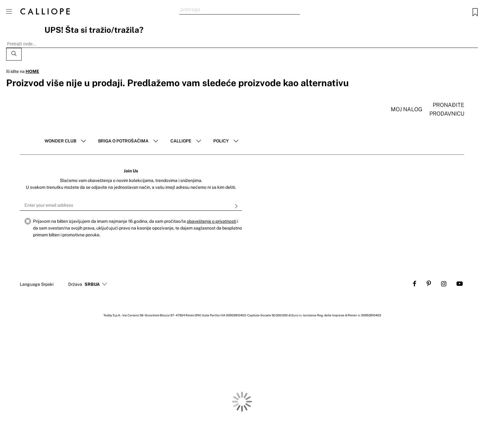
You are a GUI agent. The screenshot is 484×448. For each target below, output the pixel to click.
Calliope (181, 141)
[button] (92, 285)
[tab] (65, 141)
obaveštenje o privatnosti (211, 221)
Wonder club (60, 141)
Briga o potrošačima (123, 141)
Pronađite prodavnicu (447, 109)
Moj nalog (407, 109)
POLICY (221, 141)
